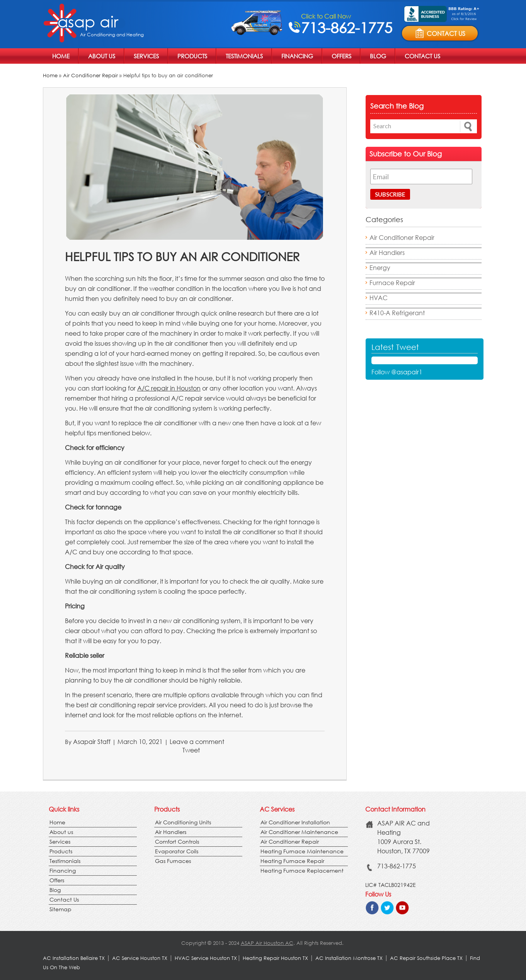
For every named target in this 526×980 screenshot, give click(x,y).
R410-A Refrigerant (397, 313)
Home (61, 56)
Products (192, 56)
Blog (378, 56)
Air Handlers (387, 252)
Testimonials (244, 56)
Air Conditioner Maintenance (299, 832)
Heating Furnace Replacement (302, 870)
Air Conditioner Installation (295, 822)
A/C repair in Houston (169, 388)
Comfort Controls (177, 842)
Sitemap (60, 909)
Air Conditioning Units (183, 822)
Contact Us (422, 56)
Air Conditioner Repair (90, 76)
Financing (297, 56)
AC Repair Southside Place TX (426, 958)
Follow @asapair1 (397, 372)
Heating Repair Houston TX (275, 958)
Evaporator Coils (177, 851)
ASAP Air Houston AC (267, 943)
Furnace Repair (392, 283)
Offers (341, 56)
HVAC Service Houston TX (206, 958)
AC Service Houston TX (140, 958)
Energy (380, 268)
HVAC (379, 298)
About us (102, 56)
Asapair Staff (92, 741)
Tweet (191, 750)
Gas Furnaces (173, 861)
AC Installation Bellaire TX (75, 958)
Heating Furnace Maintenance (302, 851)
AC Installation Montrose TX (349, 958)
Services (146, 56)
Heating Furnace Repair (292, 861)
